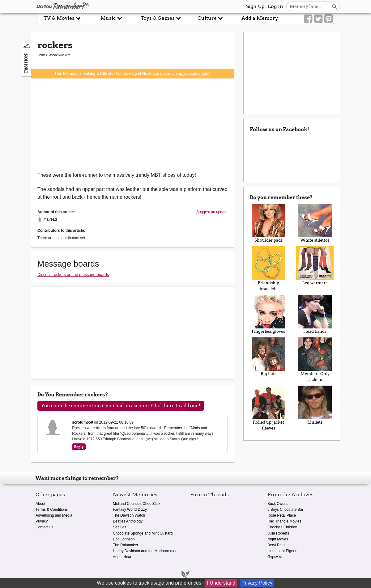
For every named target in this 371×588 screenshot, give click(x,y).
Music (111, 18)
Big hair (269, 357)
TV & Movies (62, 18)
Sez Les (119, 527)
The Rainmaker (126, 545)
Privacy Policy (257, 583)
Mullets (315, 405)
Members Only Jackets (315, 360)
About (40, 504)
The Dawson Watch (129, 515)
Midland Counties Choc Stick (136, 504)
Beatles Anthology (128, 521)
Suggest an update (212, 212)
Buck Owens (278, 504)
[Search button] (334, 6)
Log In (275, 6)
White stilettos (315, 223)
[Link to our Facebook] (308, 19)
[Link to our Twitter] (318, 19)
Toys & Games (161, 18)
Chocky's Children (282, 527)
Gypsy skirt (277, 557)
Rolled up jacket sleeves (269, 408)
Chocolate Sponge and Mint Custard (143, 533)
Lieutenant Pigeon (282, 551)
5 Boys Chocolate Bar (285, 510)
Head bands (315, 314)
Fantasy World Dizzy (130, 510)
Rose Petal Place (282, 515)
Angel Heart (123, 557)
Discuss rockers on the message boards (73, 275)
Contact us (44, 527)
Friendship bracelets (269, 269)
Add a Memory (260, 18)
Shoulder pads (269, 223)
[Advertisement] (132, 125)
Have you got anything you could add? (176, 73)
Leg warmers (315, 266)
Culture (210, 18)
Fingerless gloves (269, 314)
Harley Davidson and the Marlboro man (145, 551)
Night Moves (278, 539)
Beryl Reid (276, 545)
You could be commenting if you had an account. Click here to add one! (121, 406)
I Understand (221, 583)
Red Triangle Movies (284, 521)
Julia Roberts (278, 533)
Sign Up (255, 6)
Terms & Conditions (52, 510)
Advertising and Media (54, 515)
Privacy (42, 521)
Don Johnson (124, 539)
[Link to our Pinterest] (328, 19)
